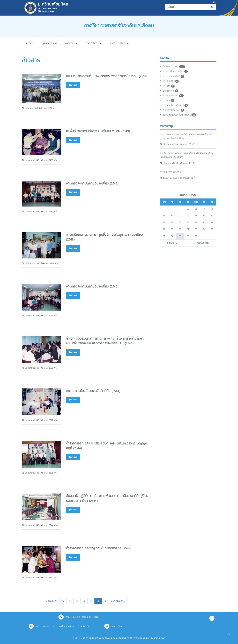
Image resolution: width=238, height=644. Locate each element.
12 (164, 226)
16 (196, 226)
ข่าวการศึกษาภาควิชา (176, 72)
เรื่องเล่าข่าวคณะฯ (174, 113)
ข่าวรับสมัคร (171, 82)
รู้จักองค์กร (52, 43)
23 (196, 232)
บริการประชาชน (127, 43)
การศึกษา (75, 43)
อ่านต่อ (73, 85)
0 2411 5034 (119, 627)
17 (204, 226)
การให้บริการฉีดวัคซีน (172, 175)
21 (180, 232)
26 (164, 239)
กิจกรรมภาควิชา (174, 67)
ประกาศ (169, 103)
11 (212, 219)
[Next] (120, 601)
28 (70, 601)
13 (172, 226)
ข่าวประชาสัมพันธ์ (175, 77)
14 (180, 226)
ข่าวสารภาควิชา (174, 98)
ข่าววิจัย (169, 87)
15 (188, 226)
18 (212, 226)
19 (164, 232)
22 (188, 232)
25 (212, 232)
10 (204, 219)
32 (100, 601)
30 (84, 601)
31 (91, 601)
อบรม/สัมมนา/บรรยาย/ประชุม (181, 118)
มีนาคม (172, 246)
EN (214, 2)
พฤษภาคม (204, 246)
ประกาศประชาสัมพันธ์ (177, 108)
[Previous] (50, 601)
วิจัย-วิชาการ (99, 43)
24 (204, 232)
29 (77, 601)
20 (172, 232)
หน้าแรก (31, 43)
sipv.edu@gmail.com (42, 627)
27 (62, 601)
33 (106, 601)
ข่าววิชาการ (171, 93)
